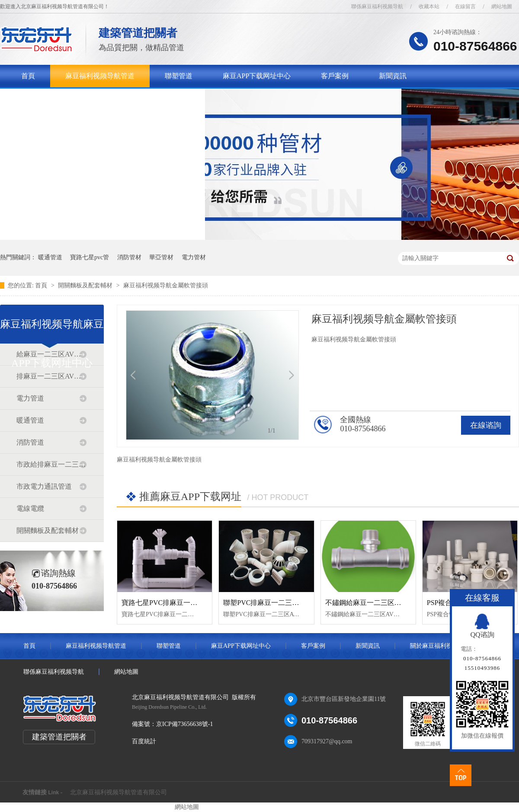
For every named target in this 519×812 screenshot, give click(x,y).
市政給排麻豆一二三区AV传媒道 (51, 464)
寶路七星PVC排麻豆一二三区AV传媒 (178, 603)
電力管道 (30, 398)
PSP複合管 (443, 603)
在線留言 (465, 6)
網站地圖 (502, 6)
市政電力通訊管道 (44, 486)
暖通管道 (50, 257)
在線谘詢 (486, 425)
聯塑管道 (179, 76)
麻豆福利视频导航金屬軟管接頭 (166, 285)
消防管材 (129, 257)
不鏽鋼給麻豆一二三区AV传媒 (371, 603)
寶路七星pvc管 (90, 257)
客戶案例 (335, 76)
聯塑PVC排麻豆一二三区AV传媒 (272, 603)
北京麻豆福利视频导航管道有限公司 (119, 792)
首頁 (28, 76)
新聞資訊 (393, 76)
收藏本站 (429, 6)
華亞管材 (161, 257)
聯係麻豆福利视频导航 (377, 6)
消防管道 (30, 442)
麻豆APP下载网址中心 (257, 76)
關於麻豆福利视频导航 (56, 98)
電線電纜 (30, 508)
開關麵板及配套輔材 (86, 285)
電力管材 (194, 257)
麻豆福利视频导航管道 (100, 76)
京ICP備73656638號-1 (184, 724)
